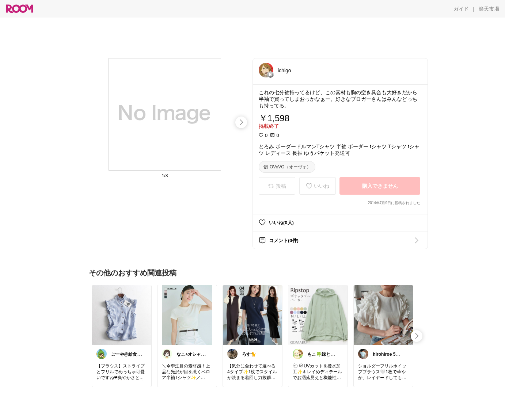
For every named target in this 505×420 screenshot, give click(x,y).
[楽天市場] (489, 9)
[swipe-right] (241, 122)
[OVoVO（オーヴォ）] (287, 167)
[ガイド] (461, 9)
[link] (122, 315)
